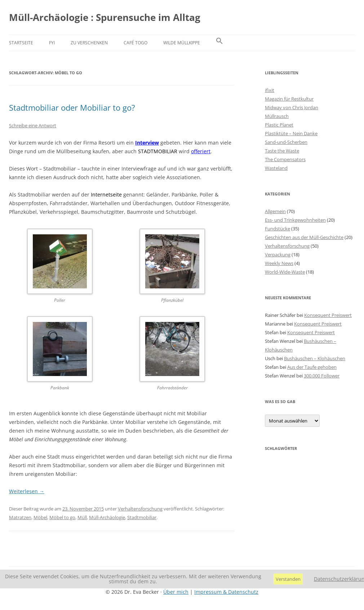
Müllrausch (277, 116)
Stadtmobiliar (142, 517)
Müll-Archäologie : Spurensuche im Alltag (105, 17)
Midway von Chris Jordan (292, 107)
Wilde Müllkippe (182, 43)
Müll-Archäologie (107, 517)
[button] (219, 43)
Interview (147, 143)
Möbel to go (62, 517)
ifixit (270, 90)
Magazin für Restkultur (289, 99)
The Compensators (285, 159)
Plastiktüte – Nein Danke (291, 133)
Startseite (21, 43)
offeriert (201, 151)
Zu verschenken (89, 43)
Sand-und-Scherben (286, 142)
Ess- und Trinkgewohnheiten (295, 220)
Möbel (40, 517)
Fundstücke (278, 229)
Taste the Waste (282, 151)
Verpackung (278, 255)
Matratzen (20, 517)
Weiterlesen (27, 491)
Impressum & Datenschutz (226, 592)
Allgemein (275, 211)
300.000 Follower (322, 376)
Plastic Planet (279, 125)
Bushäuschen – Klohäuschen (315, 358)
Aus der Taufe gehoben (312, 367)
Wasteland (276, 168)
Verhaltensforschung (140, 509)
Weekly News (279, 263)
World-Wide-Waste (285, 272)
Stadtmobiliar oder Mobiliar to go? (72, 107)
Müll (82, 517)
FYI (52, 43)
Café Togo (136, 43)
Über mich (176, 592)
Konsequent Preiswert (328, 315)
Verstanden (288, 579)
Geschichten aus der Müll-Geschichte (304, 237)
